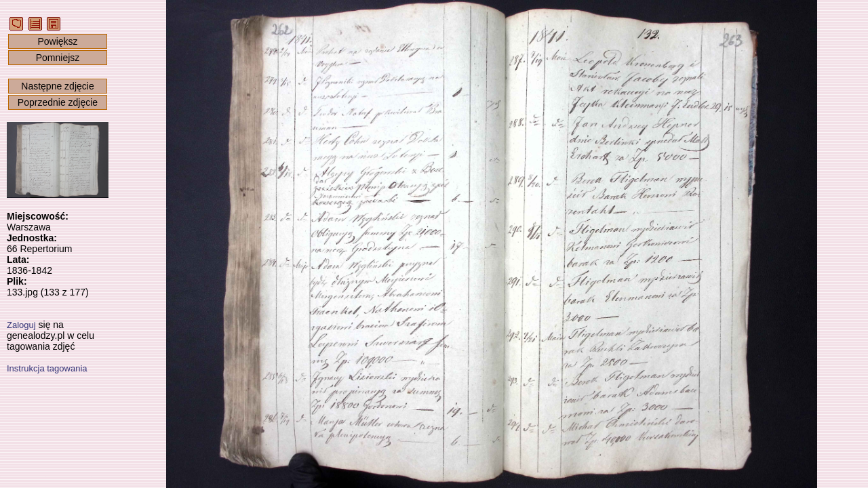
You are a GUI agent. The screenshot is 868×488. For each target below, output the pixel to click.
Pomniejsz (58, 58)
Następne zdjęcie (57, 86)
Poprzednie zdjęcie (58, 102)
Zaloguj (21, 325)
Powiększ (57, 41)
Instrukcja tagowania (47, 368)
